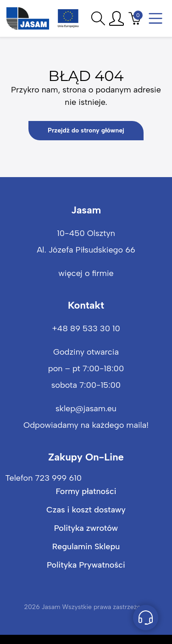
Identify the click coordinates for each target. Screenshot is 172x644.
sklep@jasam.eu (86, 408)
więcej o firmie (86, 273)
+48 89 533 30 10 (86, 328)
